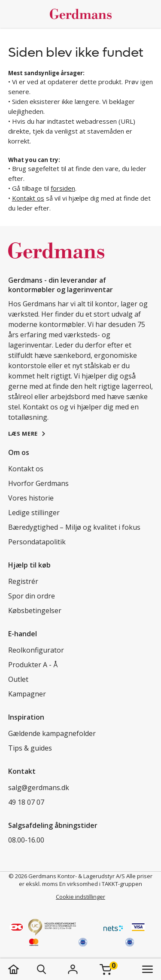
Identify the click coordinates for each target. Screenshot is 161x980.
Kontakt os (28, 198)
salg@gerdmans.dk (39, 788)
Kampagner (27, 694)
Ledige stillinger (34, 513)
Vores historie (31, 498)
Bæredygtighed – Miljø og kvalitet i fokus (74, 527)
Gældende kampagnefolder (52, 733)
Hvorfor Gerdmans (38, 483)
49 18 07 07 (26, 802)
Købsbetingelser (35, 611)
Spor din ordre (32, 596)
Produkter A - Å (33, 665)
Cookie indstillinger (80, 897)
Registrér (23, 581)
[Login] (73, 969)
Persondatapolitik (37, 542)
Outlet (18, 679)
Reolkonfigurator (36, 650)
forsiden (63, 188)
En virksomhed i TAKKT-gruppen (101, 884)
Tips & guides (30, 748)
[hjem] (22, 969)
